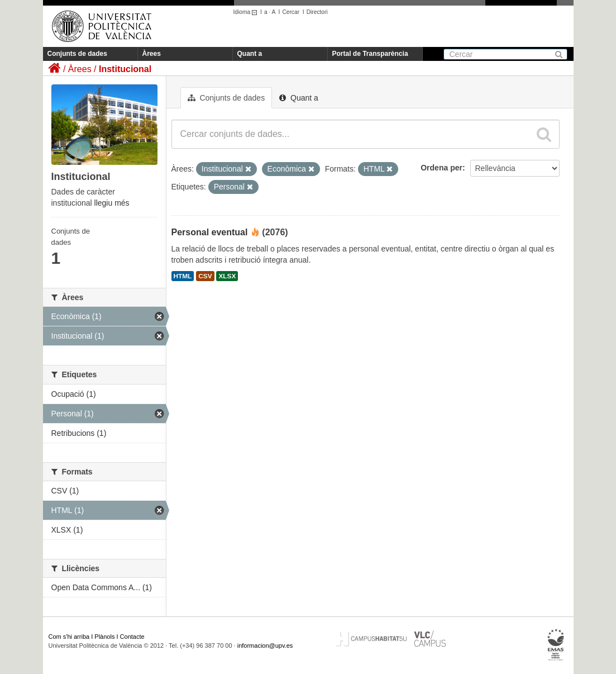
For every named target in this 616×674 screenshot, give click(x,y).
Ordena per (441, 168)
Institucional (125, 69)
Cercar (291, 12)
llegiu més (112, 203)
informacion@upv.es (265, 645)
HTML (183, 276)
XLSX (227, 276)
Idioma (247, 12)
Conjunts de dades (77, 54)
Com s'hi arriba (69, 637)
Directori (317, 12)
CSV (205, 276)
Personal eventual (210, 232)
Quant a (250, 54)
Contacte (132, 637)
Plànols (104, 637)
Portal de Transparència (370, 54)
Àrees (152, 54)
